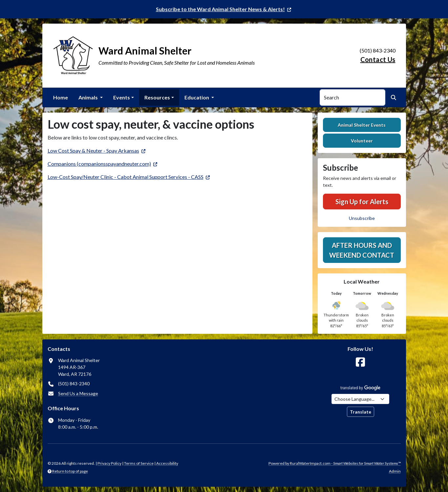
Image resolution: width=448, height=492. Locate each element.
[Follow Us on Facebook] (360, 362)
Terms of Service (139, 463)
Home (61, 97)
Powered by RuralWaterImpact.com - (335, 463)
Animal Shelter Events (362, 125)
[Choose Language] (360, 399)
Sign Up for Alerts (362, 202)
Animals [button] (89, 97)
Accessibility (167, 463)
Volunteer (362, 141)
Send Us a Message (78, 393)
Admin (395, 471)
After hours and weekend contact (362, 250)
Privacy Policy (109, 463)
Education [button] (197, 97)
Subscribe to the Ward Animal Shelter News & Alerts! (220, 9)
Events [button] (122, 97)
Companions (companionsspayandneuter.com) (99, 164)
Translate (361, 412)
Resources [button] (157, 97)
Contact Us (378, 59)
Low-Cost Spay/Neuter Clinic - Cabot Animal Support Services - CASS (126, 177)
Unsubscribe (362, 218)
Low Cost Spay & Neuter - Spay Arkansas (93, 150)
